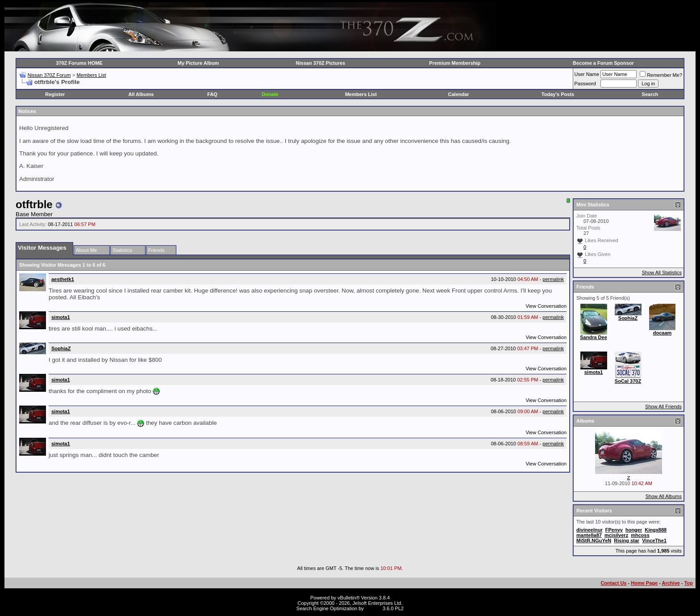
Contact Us (613, 583)
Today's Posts (558, 94)
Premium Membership (455, 63)
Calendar (459, 94)
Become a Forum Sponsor (603, 63)
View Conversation (546, 306)
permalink (553, 279)
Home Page (644, 583)
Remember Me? (661, 75)
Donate (270, 94)
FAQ (212, 94)
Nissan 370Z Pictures (321, 63)
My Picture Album (198, 63)
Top (689, 583)
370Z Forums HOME (79, 63)
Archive (671, 583)
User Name (587, 74)
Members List (91, 75)
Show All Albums (664, 496)
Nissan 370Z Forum (49, 75)
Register (55, 94)
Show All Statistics (662, 272)
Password (585, 84)
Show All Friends (663, 406)
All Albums (141, 94)
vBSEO (373, 608)
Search (650, 94)
